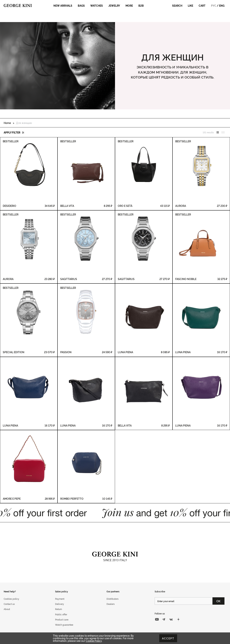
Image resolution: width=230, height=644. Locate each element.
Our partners (113, 591)
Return (59, 609)
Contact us (9, 604)
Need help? (10, 591)
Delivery (60, 604)
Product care (62, 619)
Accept (168, 638)
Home (7, 123)
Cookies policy (11, 599)
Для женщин (24, 123)
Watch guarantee (64, 625)
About (7, 609)
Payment (60, 599)
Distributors (113, 599)
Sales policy (62, 591)
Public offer (61, 614)
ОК (218, 601)
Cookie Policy (94, 641)
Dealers (111, 604)
